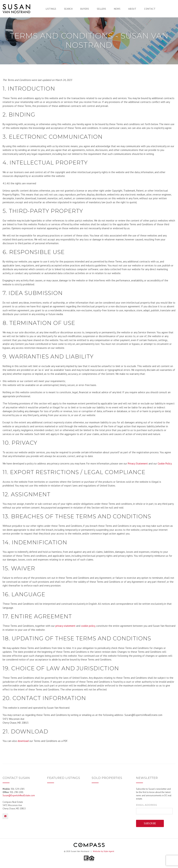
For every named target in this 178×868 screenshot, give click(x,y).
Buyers (85, 9)
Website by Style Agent (104, 851)
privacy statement (65, 626)
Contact (150, 9)
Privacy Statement (138, 464)
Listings (51, 9)
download (23, 741)
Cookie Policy (165, 464)
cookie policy (88, 626)
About (132, 9)
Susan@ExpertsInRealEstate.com (19, 795)
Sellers (102, 9)
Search (68, 9)
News (117, 9)
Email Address (146, 805)
